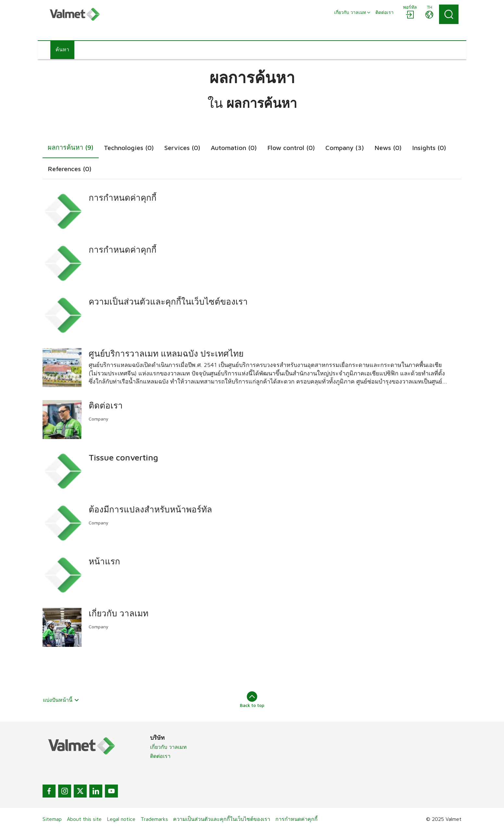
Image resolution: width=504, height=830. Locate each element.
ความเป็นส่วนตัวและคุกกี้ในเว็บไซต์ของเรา (222, 819)
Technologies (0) (129, 148)
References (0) (70, 169)
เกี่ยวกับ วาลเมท (168, 747)
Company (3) (345, 148)
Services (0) (182, 148)
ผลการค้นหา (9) (71, 147)
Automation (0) (234, 148)
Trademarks (154, 819)
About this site (84, 819)
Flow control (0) (291, 148)
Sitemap (52, 819)
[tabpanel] (252, 418)
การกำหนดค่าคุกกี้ (296, 819)
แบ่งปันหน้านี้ (61, 700)
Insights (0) (429, 148)
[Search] (449, 14)
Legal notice (121, 819)
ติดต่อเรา (160, 756)
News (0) (388, 148)
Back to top (252, 699)
